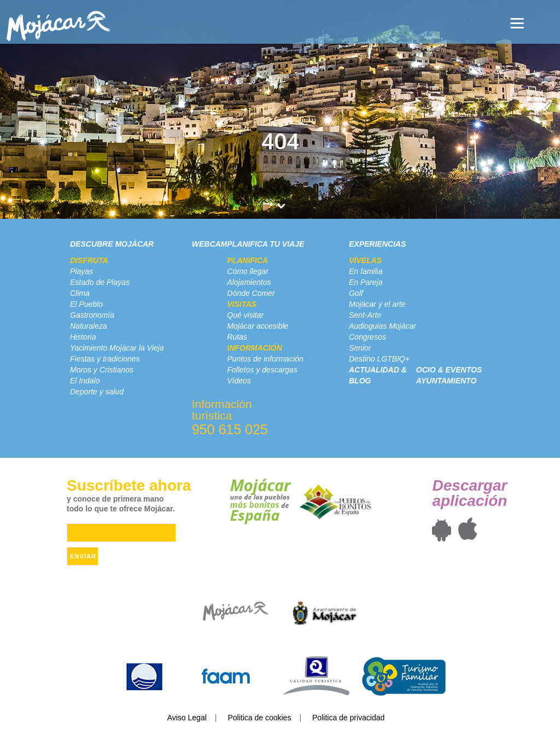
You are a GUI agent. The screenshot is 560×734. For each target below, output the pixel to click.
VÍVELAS (365, 260)
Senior (360, 348)
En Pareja (366, 282)
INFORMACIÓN (254, 348)
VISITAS (241, 304)
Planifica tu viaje (266, 244)
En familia (366, 271)
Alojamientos (249, 282)
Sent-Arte (365, 315)
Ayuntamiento (446, 381)
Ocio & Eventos (449, 370)
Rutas (237, 337)
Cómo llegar (247, 271)
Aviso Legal (187, 718)
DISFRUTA (89, 260)
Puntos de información (265, 359)
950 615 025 (230, 429)
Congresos (367, 337)
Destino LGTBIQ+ (379, 359)
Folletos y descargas (262, 370)
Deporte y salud (97, 392)
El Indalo (85, 381)
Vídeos (239, 381)
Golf (356, 293)
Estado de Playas (100, 282)
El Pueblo (86, 304)
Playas (81, 271)
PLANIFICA (247, 260)
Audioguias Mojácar (383, 326)
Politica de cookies (259, 718)
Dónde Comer (251, 293)
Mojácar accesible (258, 326)
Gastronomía (92, 315)
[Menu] (517, 23)
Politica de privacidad (348, 718)
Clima (80, 293)
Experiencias (377, 244)
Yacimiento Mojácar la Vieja (117, 348)
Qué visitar (245, 315)
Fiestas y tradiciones (105, 359)
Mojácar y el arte (377, 304)
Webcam (210, 244)
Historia (83, 337)
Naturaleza (89, 326)
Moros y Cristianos (102, 370)
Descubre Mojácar (112, 244)
